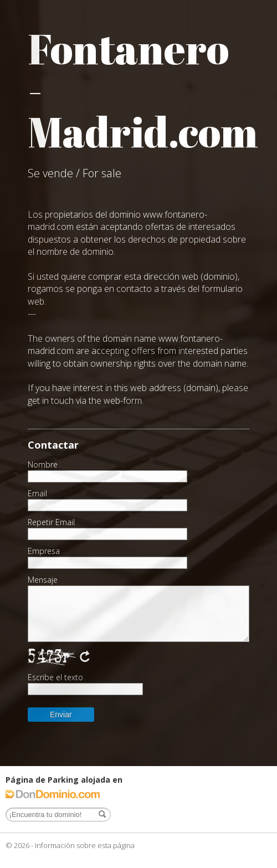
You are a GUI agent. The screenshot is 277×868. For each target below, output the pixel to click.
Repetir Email (51, 522)
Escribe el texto (55, 677)
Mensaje (43, 580)
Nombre (43, 465)
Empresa (44, 551)
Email (37, 494)
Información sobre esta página (85, 845)
